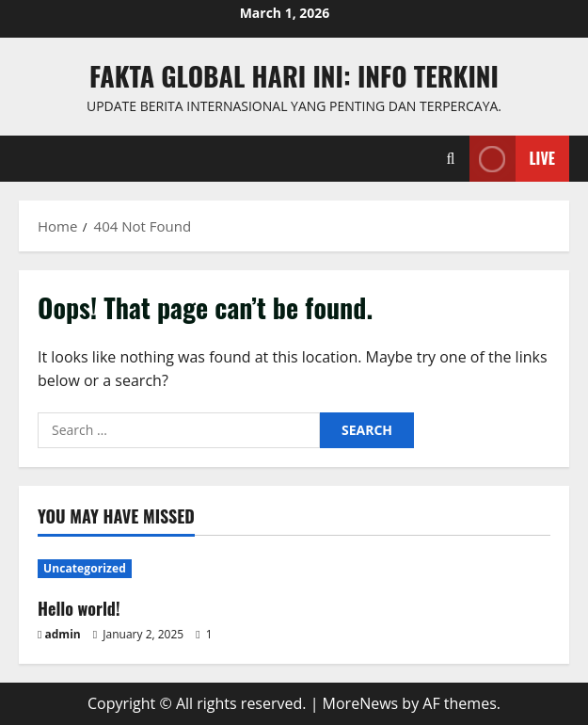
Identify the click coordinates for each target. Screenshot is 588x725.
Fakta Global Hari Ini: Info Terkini (294, 76)
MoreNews (361, 703)
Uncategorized (85, 568)
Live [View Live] (512, 159)
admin (63, 634)
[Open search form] (451, 159)
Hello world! (79, 608)
